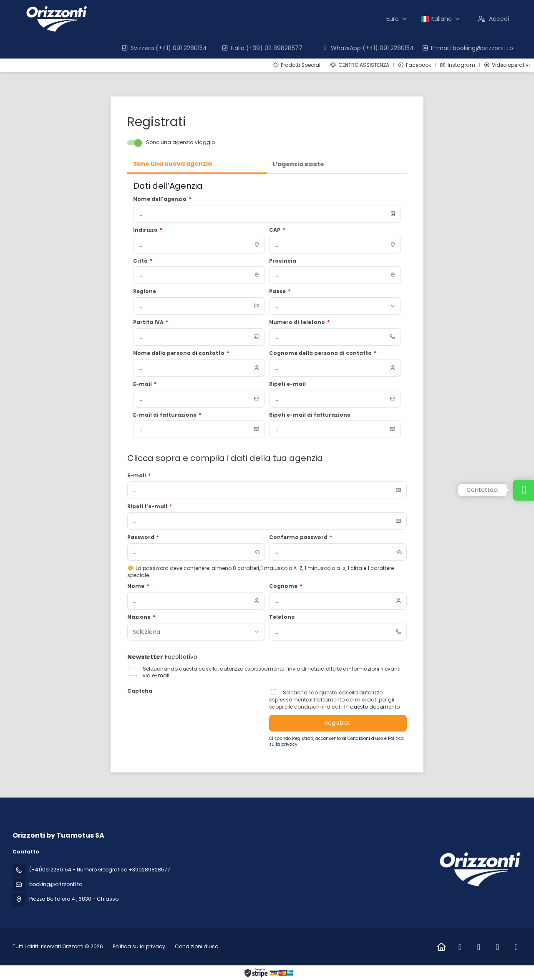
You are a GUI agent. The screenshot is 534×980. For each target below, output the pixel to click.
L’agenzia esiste (298, 164)
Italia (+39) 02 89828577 (262, 48)
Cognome (286, 586)
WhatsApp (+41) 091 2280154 (368, 48)
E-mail (139, 476)
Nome (138, 586)
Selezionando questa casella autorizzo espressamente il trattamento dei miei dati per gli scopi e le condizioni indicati (332, 700)
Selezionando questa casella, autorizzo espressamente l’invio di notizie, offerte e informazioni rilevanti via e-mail (272, 672)
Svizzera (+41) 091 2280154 (164, 48)
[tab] (197, 165)
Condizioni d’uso (366, 738)
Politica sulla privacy (139, 946)
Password (143, 537)
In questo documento (371, 707)
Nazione (141, 617)
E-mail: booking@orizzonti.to (467, 48)
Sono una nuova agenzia (173, 164)
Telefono (282, 617)
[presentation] (191, 713)
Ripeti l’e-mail (150, 506)
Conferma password (301, 537)
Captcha (140, 691)
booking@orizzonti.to (56, 884)
